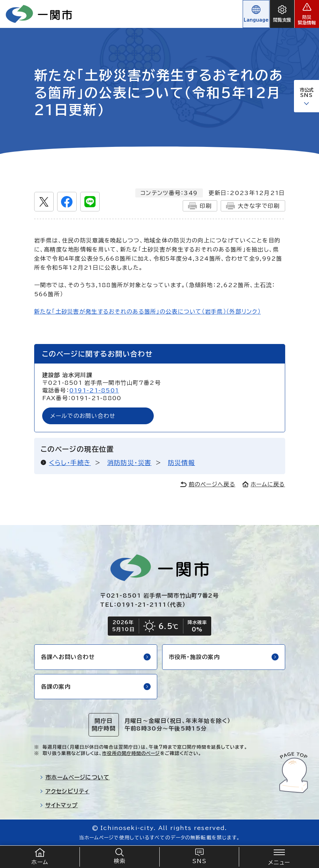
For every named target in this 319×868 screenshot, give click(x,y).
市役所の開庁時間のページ (131, 753)
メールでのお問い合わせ (83, 416)
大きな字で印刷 (253, 206)
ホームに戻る (264, 484)
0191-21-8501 (94, 390)
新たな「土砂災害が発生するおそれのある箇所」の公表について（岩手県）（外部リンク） (147, 312)
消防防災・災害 (130, 463)
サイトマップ (59, 805)
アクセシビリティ (65, 791)
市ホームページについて (75, 777)
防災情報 (182, 463)
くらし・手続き (70, 463)
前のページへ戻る (208, 484)
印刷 (200, 206)
